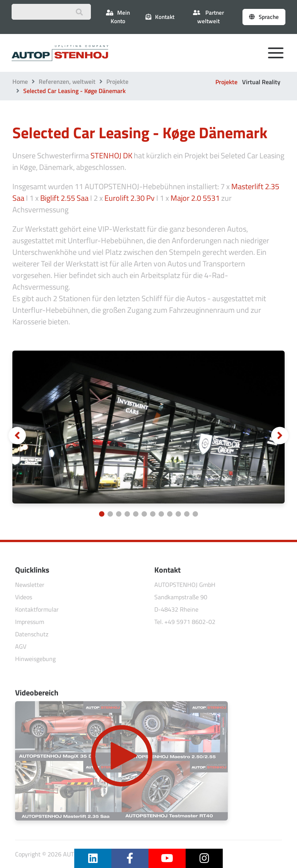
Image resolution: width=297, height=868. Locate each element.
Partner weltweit (208, 17)
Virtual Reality (261, 82)
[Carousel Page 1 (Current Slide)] (102, 514)
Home (20, 81)
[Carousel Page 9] (170, 514)
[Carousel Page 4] (127, 514)
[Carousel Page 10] (178, 514)
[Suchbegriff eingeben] (51, 12)
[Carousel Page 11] (187, 514)
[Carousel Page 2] (110, 514)
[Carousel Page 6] (144, 514)
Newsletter (30, 585)
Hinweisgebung (35, 659)
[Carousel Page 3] (119, 514)
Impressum (30, 622)
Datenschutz (32, 634)
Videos (24, 597)
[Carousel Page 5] (136, 514)
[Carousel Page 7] (153, 514)
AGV (21, 646)
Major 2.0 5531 (195, 198)
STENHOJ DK (111, 155)
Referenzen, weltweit (67, 81)
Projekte (117, 81)
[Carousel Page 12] (195, 514)
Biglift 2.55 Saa (64, 198)
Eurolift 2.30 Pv (130, 198)
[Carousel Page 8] (161, 514)
